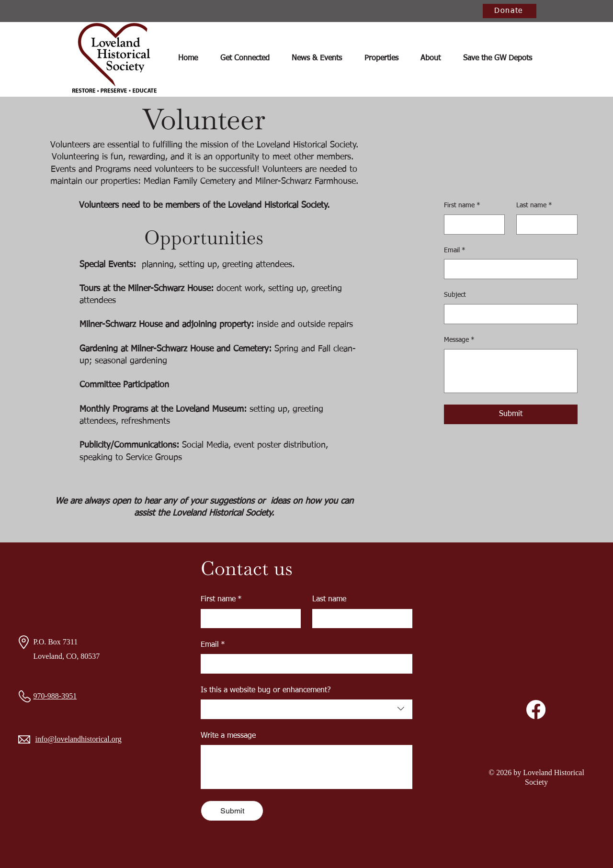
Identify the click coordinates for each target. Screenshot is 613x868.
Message (459, 340)
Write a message (228, 736)
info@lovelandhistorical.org (79, 739)
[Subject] (508, 314)
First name (462, 206)
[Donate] (510, 11)
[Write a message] (306, 767)
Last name (534, 206)
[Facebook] (536, 710)
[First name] (472, 225)
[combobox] (306, 709)
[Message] (511, 371)
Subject (455, 295)
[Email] (508, 269)
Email (455, 251)
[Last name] (544, 225)
